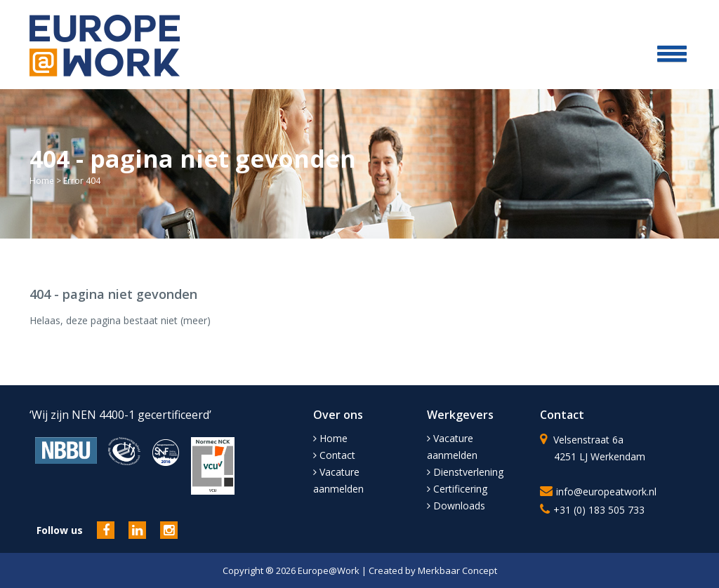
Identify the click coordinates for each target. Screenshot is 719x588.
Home (42, 181)
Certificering (457, 489)
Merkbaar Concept (457, 570)
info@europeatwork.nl (606, 492)
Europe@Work (330, 570)
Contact (334, 455)
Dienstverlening (465, 472)
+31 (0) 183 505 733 (599, 510)
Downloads (456, 506)
